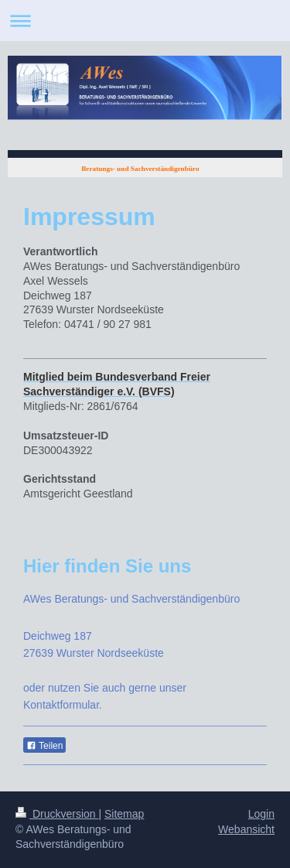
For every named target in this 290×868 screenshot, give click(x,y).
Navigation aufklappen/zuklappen (145, 21)
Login (261, 814)
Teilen (44, 746)
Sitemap (124, 814)
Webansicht (246, 829)
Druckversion (57, 814)
